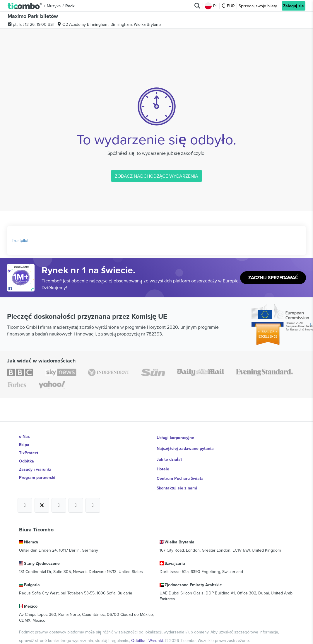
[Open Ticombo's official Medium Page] (76, 498)
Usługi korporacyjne (175, 436)
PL (211, 6)
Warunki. (157, 629)
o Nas (24, 436)
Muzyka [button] (54, 6)
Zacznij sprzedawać (273, 278)
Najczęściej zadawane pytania (185, 445)
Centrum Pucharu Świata (180, 469)
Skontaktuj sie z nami (177, 477)
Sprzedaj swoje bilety (258, 6)
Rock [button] (70, 6)
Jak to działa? (169, 453)
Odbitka (26, 461)
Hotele (163, 461)
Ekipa (24, 445)
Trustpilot (20, 240)
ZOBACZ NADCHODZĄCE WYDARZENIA (157, 176)
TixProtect (29, 453)
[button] (25, 6)
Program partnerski (37, 477)
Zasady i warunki (35, 469)
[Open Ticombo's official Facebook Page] (22, 289)
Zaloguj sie (294, 6)
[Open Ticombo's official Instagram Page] (59, 498)
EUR (228, 6)
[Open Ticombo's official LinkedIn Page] (93, 498)
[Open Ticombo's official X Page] (42, 498)
